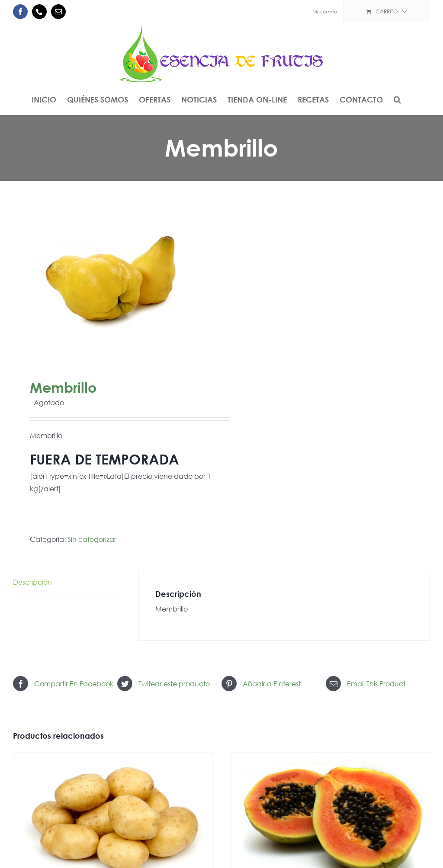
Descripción (32, 582)
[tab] (67, 583)
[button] (397, 99)
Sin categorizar (92, 539)
